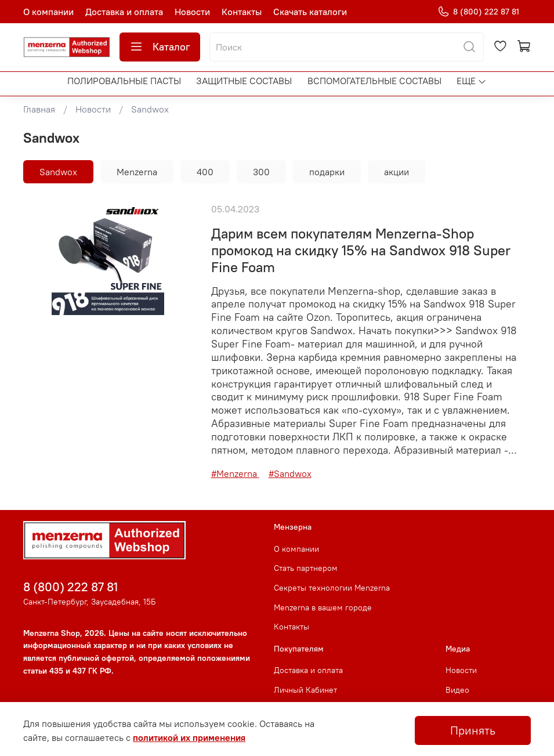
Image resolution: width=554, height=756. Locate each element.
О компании (48, 12)
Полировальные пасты (124, 81)
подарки (327, 172)
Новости (192, 12)
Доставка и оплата (124, 12)
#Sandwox (290, 473)
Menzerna (137, 172)
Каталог (160, 47)
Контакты (242, 12)
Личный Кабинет (305, 690)
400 (205, 172)
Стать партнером (306, 568)
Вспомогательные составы (374, 81)
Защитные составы (244, 81)
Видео (457, 690)
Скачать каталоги (310, 12)
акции (397, 172)
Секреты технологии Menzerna (332, 588)
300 (261, 172)
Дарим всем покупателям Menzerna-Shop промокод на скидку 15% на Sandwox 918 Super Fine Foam (361, 250)
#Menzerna (235, 473)
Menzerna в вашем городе (323, 607)
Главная (39, 109)
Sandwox (58, 172)
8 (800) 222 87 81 (478, 12)
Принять (473, 730)
